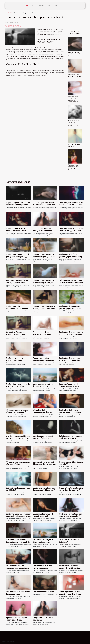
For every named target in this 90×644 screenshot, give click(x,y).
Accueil (7, 13)
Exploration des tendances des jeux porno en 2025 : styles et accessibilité (71, 334)
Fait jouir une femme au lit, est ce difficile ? (18, 489)
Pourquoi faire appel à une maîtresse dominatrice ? (73, 99)
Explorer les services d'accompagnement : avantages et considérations (17, 360)
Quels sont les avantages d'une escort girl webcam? (18, 619)
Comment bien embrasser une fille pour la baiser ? (18, 463)
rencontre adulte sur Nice (52, 48)
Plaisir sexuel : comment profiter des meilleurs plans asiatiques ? (70, 568)
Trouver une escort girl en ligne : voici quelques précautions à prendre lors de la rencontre (44, 543)
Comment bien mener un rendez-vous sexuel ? (43, 567)
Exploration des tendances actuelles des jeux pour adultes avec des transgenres (45, 257)
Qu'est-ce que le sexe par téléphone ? (69, 541)
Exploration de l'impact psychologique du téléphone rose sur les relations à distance (70, 413)
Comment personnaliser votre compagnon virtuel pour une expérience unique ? (71, 205)
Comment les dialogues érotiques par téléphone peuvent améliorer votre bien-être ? (42, 232)
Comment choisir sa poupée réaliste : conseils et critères (17, 411)
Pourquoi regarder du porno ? (75, 145)
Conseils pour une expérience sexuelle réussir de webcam (71, 593)
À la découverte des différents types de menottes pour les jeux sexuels (18, 438)
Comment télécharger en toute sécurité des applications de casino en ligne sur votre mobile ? (71, 232)
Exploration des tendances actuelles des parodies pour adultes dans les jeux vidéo (43, 282)
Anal (33, 5)
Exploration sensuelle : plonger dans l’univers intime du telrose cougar (19, 516)
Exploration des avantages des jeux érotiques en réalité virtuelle (18, 386)
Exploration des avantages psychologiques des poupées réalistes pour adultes (70, 308)
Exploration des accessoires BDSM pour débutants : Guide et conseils (44, 308)
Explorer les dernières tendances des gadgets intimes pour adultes (45, 360)
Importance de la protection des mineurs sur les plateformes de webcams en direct (44, 387)
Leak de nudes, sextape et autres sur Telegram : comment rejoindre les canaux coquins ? (45, 439)
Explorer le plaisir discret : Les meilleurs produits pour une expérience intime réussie (18, 205)
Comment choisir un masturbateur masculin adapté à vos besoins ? (45, 334)
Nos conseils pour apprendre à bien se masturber (75, 76)
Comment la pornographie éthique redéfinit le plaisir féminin (70, 386)
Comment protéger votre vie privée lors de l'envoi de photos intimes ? (45, 205)
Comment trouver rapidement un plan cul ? (75, 54)
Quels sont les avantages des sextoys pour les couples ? (70, 515)
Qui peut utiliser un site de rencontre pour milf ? (43, 515)
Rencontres (41, 5)
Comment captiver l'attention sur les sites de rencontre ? (71, 489)
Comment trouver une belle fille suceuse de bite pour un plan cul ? (44, 464)
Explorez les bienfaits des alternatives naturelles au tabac (16, 231)
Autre (56, 5)
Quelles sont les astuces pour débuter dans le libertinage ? (44, 489)
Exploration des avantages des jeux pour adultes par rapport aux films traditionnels (18, 257)
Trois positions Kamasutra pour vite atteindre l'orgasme (74, 167)
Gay (49, 5)
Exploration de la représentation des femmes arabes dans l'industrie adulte (18, 308)
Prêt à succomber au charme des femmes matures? (70, 437)
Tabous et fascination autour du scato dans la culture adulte (71, 281)
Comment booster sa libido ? (44, 592)
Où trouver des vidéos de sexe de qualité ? (71, 463)
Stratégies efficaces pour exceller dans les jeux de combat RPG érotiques (16, 334)
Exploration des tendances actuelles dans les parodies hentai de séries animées (70, 360)
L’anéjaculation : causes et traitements (43, 619)
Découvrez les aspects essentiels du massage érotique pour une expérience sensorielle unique (19, 569)
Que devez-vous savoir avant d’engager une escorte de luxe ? (74, 123)
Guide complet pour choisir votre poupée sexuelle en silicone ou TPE (17, 282)
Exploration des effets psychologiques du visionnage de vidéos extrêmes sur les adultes (71, 258)
